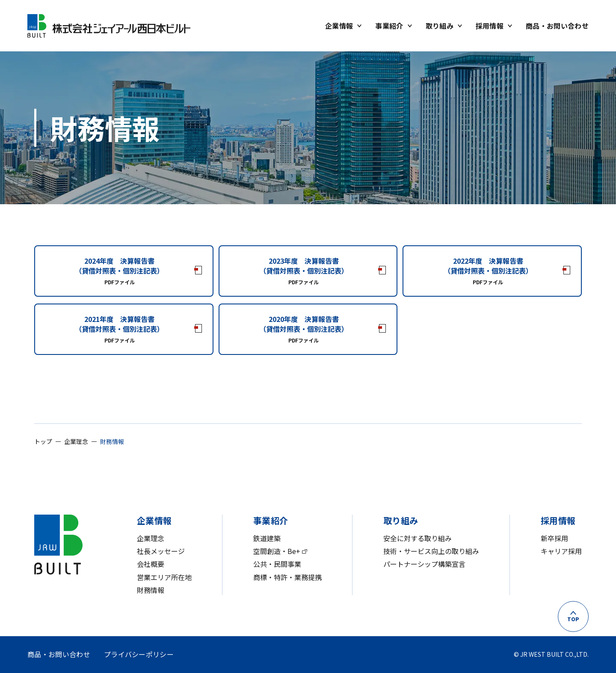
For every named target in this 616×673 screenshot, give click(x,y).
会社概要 (151, 564)
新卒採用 (554, 538)
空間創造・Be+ (277, 551)
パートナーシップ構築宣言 (424, 564)
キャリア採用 (561, 551)
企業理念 (151, 538)
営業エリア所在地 (164, 577)
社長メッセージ (161, 551)
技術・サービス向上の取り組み (431, 551)
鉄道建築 (267, 538)
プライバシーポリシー (139, 654)
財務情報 (151, 590)
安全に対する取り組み (418, 538)
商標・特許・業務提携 (287, 577)
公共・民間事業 (277, 564)
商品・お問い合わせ (59, 654)
